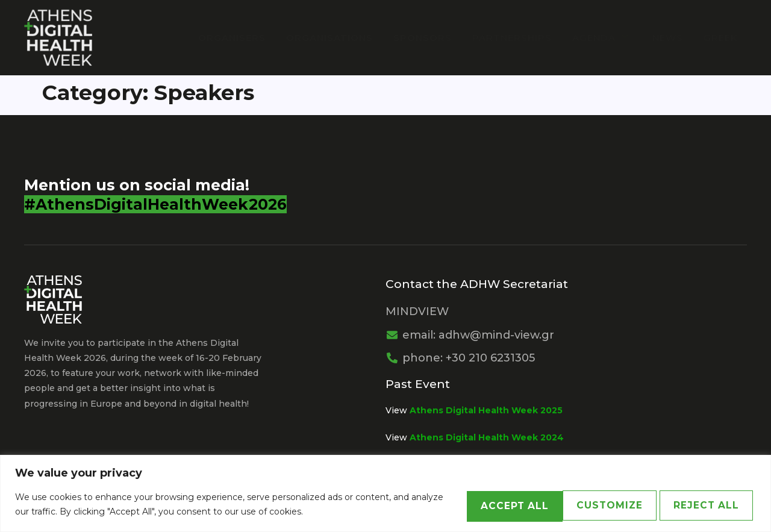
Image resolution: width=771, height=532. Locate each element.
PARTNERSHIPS (519, 37)
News (670, 37)
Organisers (246, 37)
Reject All (578, 505)
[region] (385, 494)
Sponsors (432, 37)
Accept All (698, 505)
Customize (459, 505)
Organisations (342, 37)
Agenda (607, 37)
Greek (721, 37)
